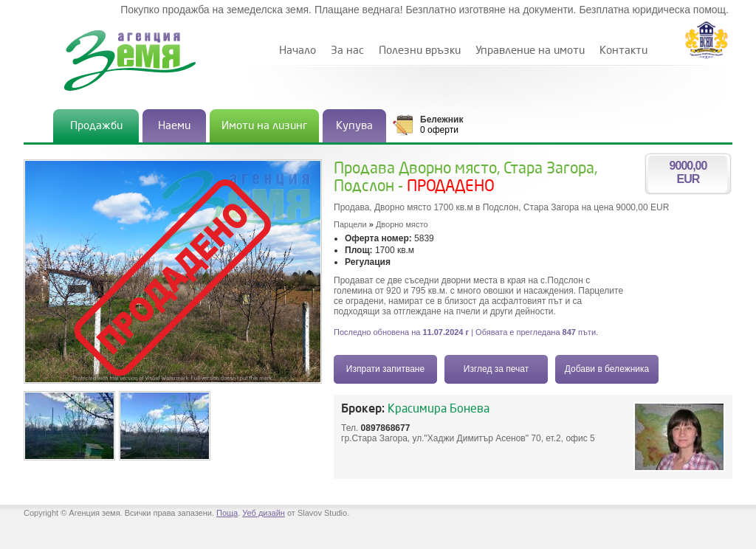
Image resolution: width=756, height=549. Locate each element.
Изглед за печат (496, 369)
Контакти (623, 51)
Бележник (441, 120)
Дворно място (402, 224)
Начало (298, 51)
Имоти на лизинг (264, 126)
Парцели (350, 224)
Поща (227, 513)
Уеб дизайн (264, 513)
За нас (347, 51)
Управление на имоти (530, 51)
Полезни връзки (420, 51)
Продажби (96, 126)
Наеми (174, 126)
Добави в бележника (607, 369)
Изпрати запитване (385, 369)
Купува (354, 126)
